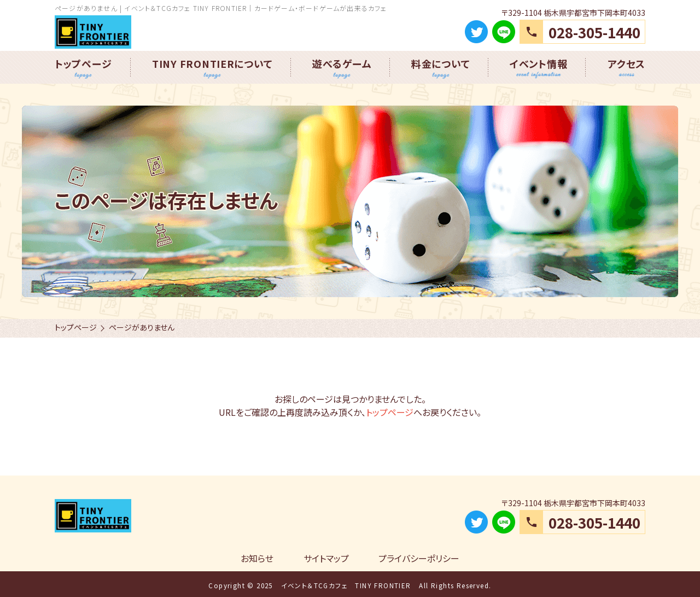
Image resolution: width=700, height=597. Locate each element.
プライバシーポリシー (419, 558)
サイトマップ (326, 558)
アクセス (626, 63)
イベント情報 (538, 63)
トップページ (83, 63)
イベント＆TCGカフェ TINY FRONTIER (346, 585)
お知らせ (257, 558)
